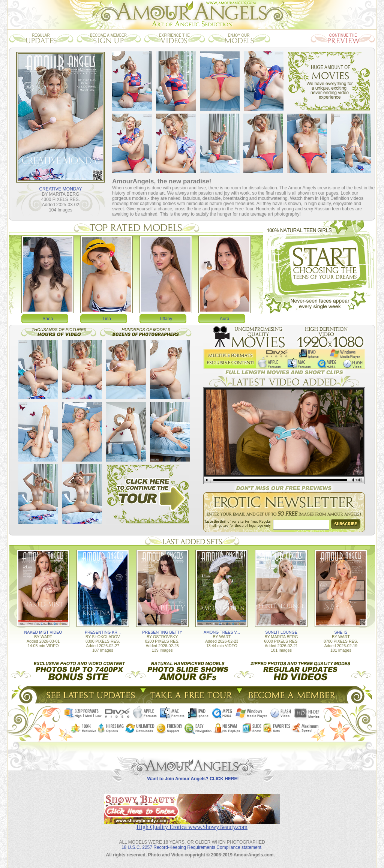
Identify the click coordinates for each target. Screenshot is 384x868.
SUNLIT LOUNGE (281, 632)
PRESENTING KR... (103, 632)
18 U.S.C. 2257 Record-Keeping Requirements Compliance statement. (192, 847)
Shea (48, 319)
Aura (224, 319)
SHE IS (341, 632)
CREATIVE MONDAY (60, 189)
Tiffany (166, 319)
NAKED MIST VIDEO (43, 632)
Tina (107, 319)
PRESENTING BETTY (162, 632)
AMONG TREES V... (222, 632)
